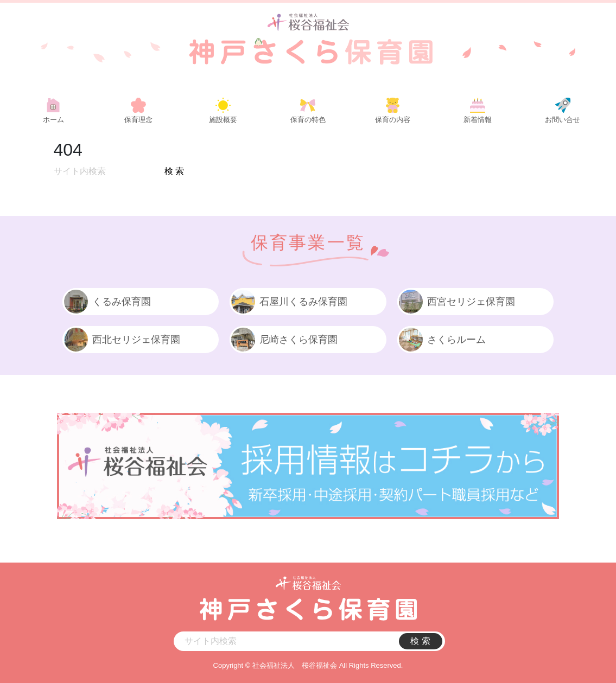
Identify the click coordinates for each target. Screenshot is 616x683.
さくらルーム (442, 340)
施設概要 (223, 120)
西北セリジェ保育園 (121, 340)
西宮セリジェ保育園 (456, 302)
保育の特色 (308, 120)
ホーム (53, 120)
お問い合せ (563, 120)
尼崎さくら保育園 (284, 340)
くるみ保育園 (107, 302)
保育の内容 (393, 120)
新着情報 (478, 120)
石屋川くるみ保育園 (288, 302)
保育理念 (138, 120)
